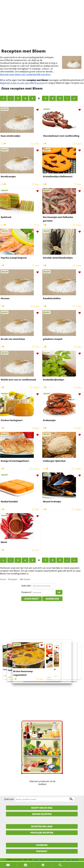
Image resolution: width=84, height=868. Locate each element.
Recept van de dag (42, 808)
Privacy (43, 860)
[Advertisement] (42, 27)
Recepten (13, 579)
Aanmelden (52, 599)
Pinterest (42, 851)
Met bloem (25, 579)
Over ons (75, 860)
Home (3, 579)
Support (68, 860)
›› (74, 98)
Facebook (42, 845)
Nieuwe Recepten (42, 814)
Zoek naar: (9, 799)
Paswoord (26, 592)
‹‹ (3, 98)
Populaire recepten (42, 833)
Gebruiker (26, 586)
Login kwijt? (31, 599)
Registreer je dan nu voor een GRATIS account (22, 83)
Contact (36, 860)
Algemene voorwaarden (55, 860)
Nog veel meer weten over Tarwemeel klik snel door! (25, 74)
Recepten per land (42, 826)
